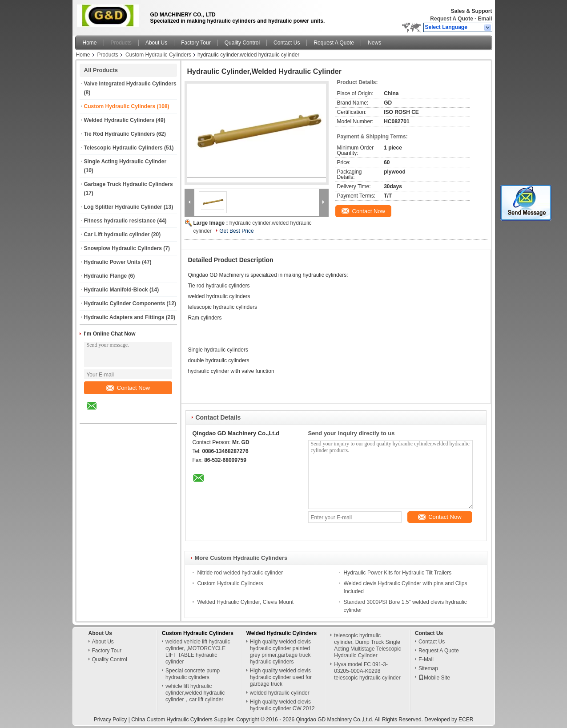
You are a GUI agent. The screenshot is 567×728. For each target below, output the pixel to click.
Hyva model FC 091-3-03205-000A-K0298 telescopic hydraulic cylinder (367, 671)
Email (485, 19)
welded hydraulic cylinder (280, 693)
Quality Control (242, 43)
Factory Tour (196, 43)
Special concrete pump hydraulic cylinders (193, 674)
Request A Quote (451, 19)
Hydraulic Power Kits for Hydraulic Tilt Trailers (398, 573)
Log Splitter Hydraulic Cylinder (123, 207)
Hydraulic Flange (106, 276)
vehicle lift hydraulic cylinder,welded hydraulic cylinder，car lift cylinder (195, 693)
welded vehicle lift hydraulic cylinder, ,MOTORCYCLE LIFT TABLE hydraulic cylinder (198, 652)
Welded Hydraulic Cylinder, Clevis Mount (246, 602)
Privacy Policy (111, 720)
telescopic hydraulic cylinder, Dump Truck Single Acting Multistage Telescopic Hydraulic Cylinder (368, 645)
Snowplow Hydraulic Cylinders (123, 248)
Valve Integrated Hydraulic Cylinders (130, 84)
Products (121, 43)
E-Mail (426, 659)
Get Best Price (236, 231)
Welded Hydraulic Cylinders (119, 120)
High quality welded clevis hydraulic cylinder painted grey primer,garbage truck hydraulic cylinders (280, 652)
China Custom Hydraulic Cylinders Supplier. (184, 720)
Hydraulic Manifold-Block (116, 290)
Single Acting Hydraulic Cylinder (125, 162)
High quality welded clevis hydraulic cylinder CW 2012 (282, 705)
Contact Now (128, 388)
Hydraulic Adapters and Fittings (124, 317)
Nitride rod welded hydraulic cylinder (240, 573)
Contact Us (287, 43)
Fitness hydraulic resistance (120, 221)
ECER (466, 720)
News (374, 43)
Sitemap (428, 668)
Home (90, 43)
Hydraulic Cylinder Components (125, 303)
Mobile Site (434, 678)
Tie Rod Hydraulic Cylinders (120, 134)
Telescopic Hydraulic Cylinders (123, 148)
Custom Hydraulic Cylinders (158, 55)
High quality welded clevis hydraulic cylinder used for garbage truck (281, 677)
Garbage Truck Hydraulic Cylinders (129, 184)
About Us (156, 43)
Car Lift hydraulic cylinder (117, 235)
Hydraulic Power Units (112, 262)
